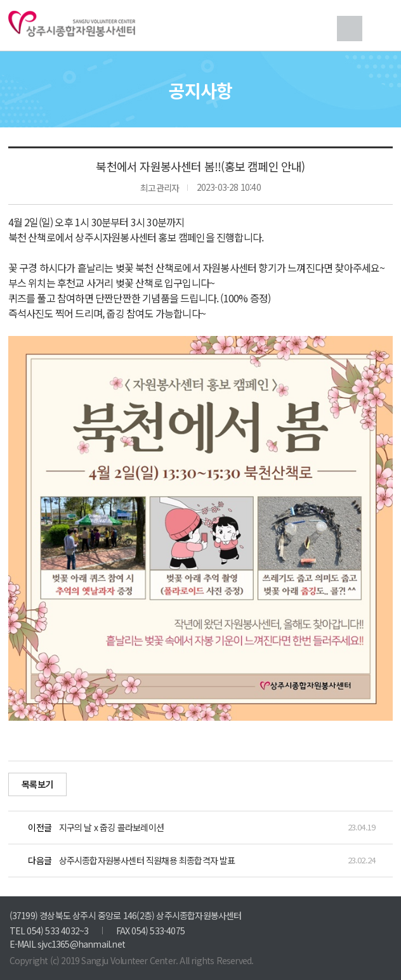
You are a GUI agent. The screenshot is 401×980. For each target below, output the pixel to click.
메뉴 (380, 29)
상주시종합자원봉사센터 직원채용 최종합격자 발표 (147, 860)
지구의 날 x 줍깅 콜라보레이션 (111, 827)
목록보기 (37, 784)
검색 (350, 29)
